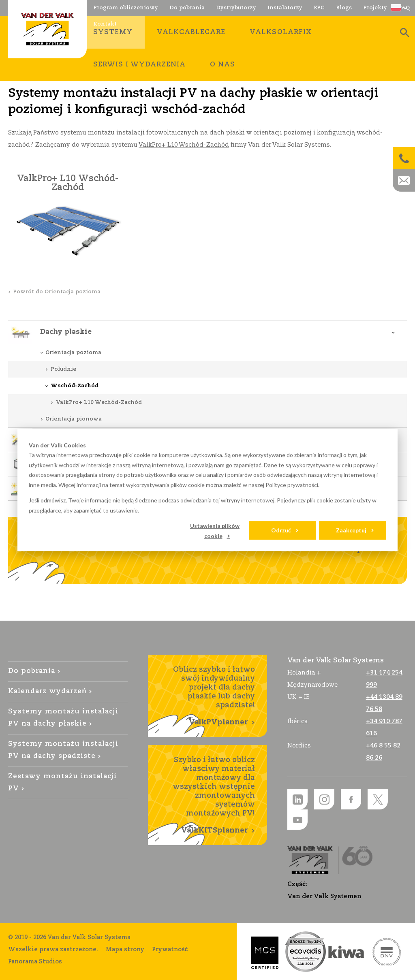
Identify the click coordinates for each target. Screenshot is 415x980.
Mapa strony (125, 950)
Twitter (378, 799)
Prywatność (170, 950)
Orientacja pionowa (74, 419)
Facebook (351, 799)
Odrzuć (281, 530)
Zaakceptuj (351, 530)
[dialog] (207, 490)
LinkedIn (297, 799)
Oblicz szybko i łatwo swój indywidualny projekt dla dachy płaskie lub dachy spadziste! (208, 696)
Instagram (324, 799)
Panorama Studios (35, 962)
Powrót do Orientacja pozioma (57, 292)
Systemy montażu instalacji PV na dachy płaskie (63, 718)
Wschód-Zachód (75, 386)
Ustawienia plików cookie (215, 531)
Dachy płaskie (66, 332)
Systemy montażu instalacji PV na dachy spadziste (63, 750)
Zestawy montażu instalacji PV (62, 783)
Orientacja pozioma (73, 353)
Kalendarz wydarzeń (47, 691)
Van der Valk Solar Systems (47, 29)
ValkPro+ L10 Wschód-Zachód (184, 145)
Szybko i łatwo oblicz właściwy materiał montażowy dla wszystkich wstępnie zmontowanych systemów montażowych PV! (208, 796)
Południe (63, 369)
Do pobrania (32, 671)
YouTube (297, 820)
